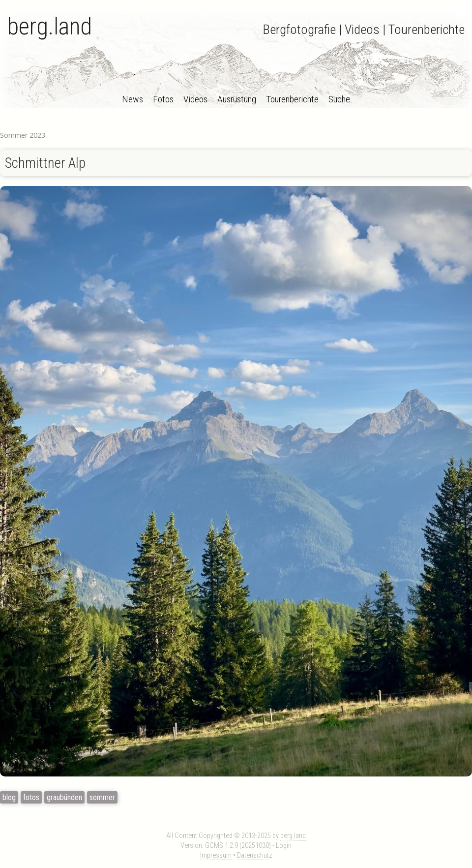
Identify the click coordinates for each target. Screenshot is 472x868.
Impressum (216, 855)
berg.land (50, 26)
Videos (195, 99)
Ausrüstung (237, 99)
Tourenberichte (292, 99)
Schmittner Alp (45, 163)
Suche (339, 99)
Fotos (163, 99)
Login (284, 846)
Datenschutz (255, 855)
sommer (102, 797)
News (133, 99)
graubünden (64, 797)
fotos (31, 797)
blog (9, 797)
